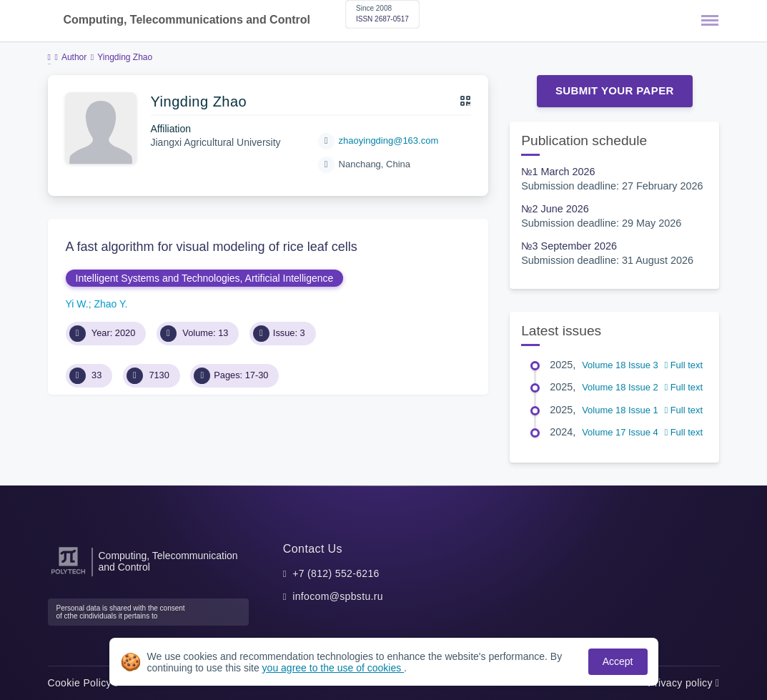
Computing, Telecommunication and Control (168, 561)
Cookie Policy (83, 683)
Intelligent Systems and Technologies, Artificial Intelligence (205, 278)
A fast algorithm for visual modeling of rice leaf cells (212, 247)
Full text (683, 365)
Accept (618, 661)
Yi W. (77, 304)
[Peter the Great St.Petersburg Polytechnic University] (68, 575)
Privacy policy (683, 683)
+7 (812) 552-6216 (336, 573)
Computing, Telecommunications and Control (187, 20)
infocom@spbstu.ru (338, 596)
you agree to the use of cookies (333, 668)
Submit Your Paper (615, 90)
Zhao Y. (110, 304)
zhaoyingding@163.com (389, 141)
